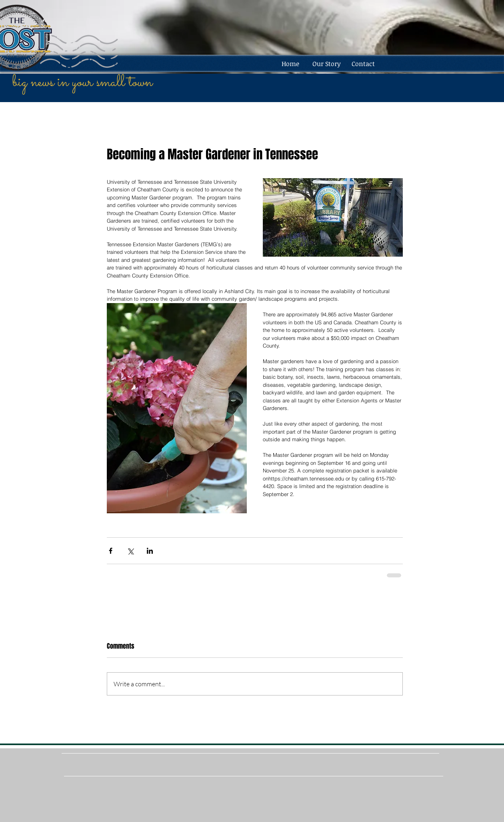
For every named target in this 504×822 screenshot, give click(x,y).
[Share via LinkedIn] (150, 551)
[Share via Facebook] (111, 551)
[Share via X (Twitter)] (130, 551)
